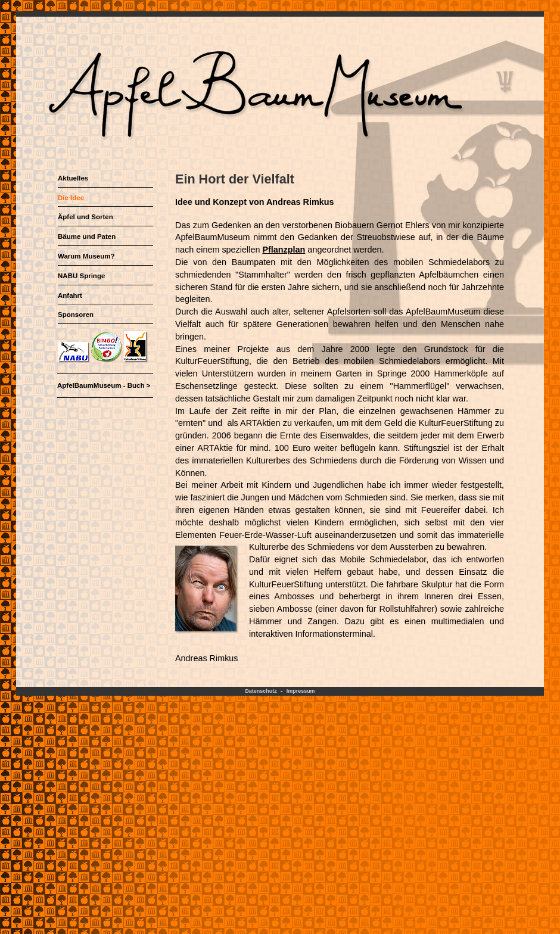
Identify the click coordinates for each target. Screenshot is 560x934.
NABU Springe (81, 276)
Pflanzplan (284, 250)
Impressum (301, 691)
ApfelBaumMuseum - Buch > (104, 385)
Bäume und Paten (87, 236)
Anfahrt (70, 295)
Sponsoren (76, 315)
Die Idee (71, 198)
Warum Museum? (86, 256)
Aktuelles (73, 178)
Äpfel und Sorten (85, 217)
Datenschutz (261, 691)
